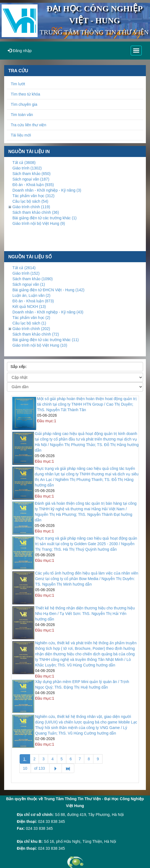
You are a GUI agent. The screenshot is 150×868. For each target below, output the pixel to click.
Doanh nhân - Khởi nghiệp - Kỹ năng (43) (48, 312)
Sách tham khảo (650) (31, 174)
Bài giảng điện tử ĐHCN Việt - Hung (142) (48, 290)
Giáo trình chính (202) (31, 329)
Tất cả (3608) (24, 163)
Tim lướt (18, 84)
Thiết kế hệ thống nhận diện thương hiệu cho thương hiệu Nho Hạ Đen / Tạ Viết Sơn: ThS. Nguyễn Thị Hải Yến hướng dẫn (85, 614)
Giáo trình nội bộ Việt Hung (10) (40, 345)
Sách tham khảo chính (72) (36, 334)
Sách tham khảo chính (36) (36, 212)
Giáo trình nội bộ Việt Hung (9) (39, 223)
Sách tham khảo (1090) (33, 279)
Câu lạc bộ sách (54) (30, 201)
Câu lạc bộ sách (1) (29, 323)
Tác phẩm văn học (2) (31, 318)
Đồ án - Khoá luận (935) (33, 185)
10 (25, 768)
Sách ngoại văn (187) (31, 179)
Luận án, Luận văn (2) (31, 295)
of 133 (40, 768)
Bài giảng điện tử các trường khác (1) (44, 218)
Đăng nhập (20, 51)
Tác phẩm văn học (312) (33, 196)
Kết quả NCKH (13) (29, 306)
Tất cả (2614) (24, 268)
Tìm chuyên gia (24, 104)
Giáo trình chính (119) (31, 207)
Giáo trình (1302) (27, 168)
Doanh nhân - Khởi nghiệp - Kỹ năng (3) (47, 190)
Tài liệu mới (21, 135)
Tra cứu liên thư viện (28, 125)
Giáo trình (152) (26, 273)
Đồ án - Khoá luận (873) (33, 301)
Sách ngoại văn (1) (29, 284)
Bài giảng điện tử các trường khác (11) (46, 340)
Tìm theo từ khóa (25, 94)
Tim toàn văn (22, 115)
